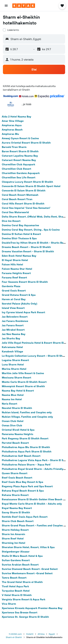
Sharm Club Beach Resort (18, 521)
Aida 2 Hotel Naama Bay (17, 117)
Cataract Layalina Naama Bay (20, 156)
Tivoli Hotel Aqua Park (15, 586)
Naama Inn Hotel (12, 399)
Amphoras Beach (12, 130)
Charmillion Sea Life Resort (19, 177)
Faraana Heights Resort (16, 273)
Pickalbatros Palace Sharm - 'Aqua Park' (26, 465)
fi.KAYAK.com (15, 634)
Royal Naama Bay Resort (17, 508)
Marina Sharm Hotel (14, 369)
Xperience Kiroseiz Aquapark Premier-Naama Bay (32, 608)
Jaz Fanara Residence (15, 321)
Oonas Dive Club (12, 425)
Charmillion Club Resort (17, 169)
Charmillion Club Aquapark (18, 164)
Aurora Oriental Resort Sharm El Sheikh (26, 143)
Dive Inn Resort (11, 221)
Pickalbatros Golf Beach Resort (21, 456)
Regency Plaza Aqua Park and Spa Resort (27, 486)
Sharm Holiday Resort (15, 530)
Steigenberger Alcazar (16, 552)
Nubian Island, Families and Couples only (27, 412)
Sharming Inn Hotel (14, 543)
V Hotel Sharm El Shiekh (17, 595)
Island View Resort (13, 308)
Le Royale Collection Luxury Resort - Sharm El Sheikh (35, 356)
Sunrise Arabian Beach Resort (20, 565)
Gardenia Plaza (11, 286)
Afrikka (41, 634)
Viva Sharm (9, 604)
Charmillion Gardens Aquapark (21, 173)
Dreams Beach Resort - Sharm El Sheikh (26, 247)
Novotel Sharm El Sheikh (17, 408)
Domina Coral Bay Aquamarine (20, 225)
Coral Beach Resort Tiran (17, 199)
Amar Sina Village (13, 121)
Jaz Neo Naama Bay (14, 334)
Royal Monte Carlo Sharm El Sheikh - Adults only (32, 504)
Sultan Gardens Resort (16, 560)
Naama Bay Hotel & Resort (18, 391)
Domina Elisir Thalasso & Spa (19, 238)
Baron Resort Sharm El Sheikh (20, 151)
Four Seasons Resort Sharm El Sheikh (25, 282)
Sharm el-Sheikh (14, 637)
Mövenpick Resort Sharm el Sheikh (23, 386)
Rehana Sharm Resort (15, 495)
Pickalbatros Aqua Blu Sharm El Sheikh (26, 447)
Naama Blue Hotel (13, 395)
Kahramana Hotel (12, 347)
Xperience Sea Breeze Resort (20, 612)
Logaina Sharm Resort (15, 360)
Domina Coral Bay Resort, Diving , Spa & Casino (31, 230)
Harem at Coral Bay (14, 299)
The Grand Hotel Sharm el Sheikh (22, 582)
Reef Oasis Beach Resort (17, 478)
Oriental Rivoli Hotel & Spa (18, 430)
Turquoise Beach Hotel (16, 591)
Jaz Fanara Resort (13, 325)
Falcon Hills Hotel (12, 264)
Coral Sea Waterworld (15, 212)
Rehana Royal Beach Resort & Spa (23, 491)
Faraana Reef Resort (14, 278)
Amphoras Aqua (12, 125)
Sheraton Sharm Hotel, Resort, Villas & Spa (28, 547)
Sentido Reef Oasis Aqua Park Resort (25, 517)
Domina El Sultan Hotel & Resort (21, 234)
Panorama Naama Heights (17, 434)
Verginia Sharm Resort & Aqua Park (24, 599)
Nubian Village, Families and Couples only (27, 417)
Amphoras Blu (10, 134)
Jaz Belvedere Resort (15, 317)
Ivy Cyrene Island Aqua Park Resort (23, 312)
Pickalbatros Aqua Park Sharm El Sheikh (27, 452)
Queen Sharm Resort (15, 473)
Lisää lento (13, 30)
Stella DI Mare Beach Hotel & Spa (22, 556)
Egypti (52, 634)
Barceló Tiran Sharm (14, 147)
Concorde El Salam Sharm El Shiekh (24, 190)
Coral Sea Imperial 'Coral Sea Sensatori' (26, 208)
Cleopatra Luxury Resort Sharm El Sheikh (27, 182)
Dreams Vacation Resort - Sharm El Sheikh (28, 251)
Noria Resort (10, 404)
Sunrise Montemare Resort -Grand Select (27, 573)
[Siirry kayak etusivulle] (24, 6)
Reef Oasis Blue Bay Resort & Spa (22, 482)
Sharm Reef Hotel (13, 539)
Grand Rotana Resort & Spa (19, 295)
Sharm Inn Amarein (13, 534)
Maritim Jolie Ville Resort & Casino (23, 373)
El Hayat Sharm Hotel (15, 260)
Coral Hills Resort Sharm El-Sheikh (23, 204)
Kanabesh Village (12, 351)
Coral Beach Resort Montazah (20, 195)
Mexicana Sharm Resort (17, 378)
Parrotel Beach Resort (15, 443)
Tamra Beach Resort (14, 578)
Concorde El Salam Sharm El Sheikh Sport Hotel (31, 186)
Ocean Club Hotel (13, 421)
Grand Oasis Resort (14, 291)
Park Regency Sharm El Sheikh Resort (25, 438)
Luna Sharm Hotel (13, 365)
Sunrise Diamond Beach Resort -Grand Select (30, 569)
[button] (6, 6)
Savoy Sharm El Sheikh (16, 512)
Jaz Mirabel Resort (13, 330)
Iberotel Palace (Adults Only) (19, 304)
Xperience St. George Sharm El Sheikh (25, 617)
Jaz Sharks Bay (11, 338)
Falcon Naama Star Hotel (17, 269)
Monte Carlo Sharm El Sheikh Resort (24, 382)
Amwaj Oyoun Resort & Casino (20, 138)
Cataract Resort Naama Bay (19, 160)
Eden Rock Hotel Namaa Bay (19, 256)
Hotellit (30, 634)
